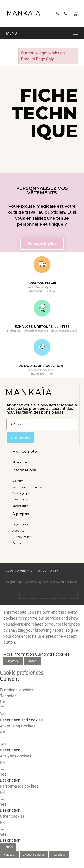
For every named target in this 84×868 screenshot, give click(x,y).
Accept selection (34, 855)
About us (18, 531)
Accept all (59, 855)
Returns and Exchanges (28, 487)
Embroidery (20, 506)
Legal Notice (20, 524)
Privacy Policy (22, 537)
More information (19, 654)
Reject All (13, 661)
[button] (42, 244)
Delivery (18, 481)
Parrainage (20, 499)
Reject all (10, 855)
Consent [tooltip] (9, 679)
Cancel (8, 847)
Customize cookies (52, 654)
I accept (32, 661)
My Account (20, 462)
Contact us (19, 543)
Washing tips (21, 493)
